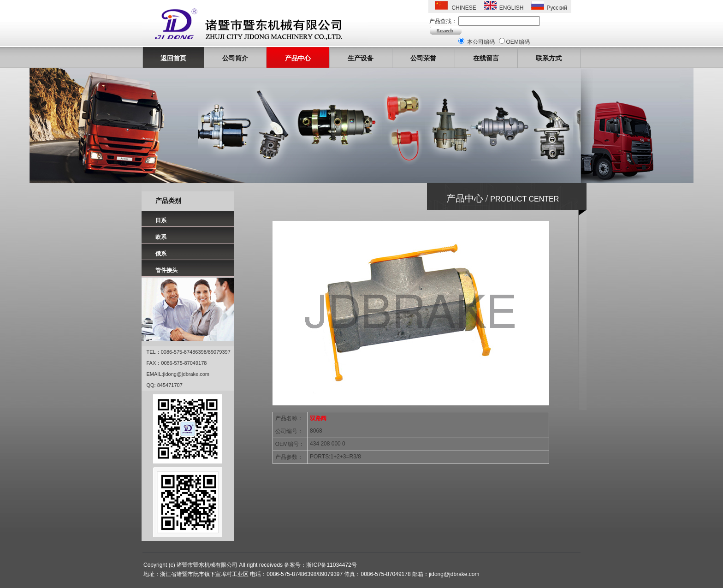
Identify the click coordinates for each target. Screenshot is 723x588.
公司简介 (235, 58)
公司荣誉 (423, 58)
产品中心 (298, 58)
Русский (557, 8)
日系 (161, 220)
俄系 (161, 254)
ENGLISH (512, 8)
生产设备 (361, 58)
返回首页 (173, 58)
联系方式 (549, 58)
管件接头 (166, 270)
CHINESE (464, 8)
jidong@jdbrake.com (186, 374)
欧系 (161, 237)
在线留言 (486, 58)
